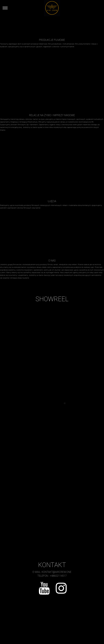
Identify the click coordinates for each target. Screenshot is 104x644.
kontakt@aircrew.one (56, 572)
